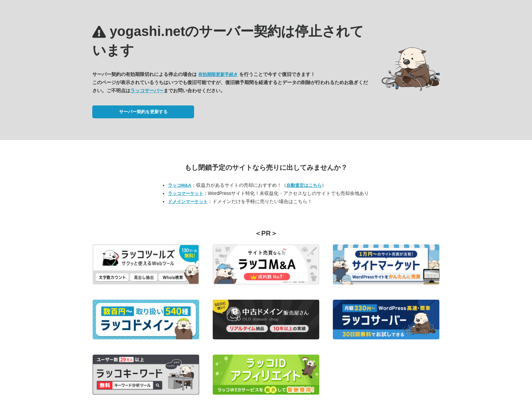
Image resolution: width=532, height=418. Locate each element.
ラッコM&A (180, 185)
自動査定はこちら (304, 185)
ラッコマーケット (186, 193)
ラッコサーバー (147, 91)
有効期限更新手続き (218, 74)
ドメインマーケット (188, 202)
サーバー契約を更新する (143, 112)
